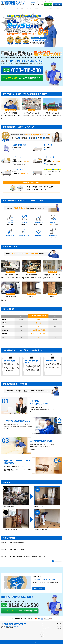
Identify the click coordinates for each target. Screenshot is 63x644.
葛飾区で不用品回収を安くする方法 (17, 543)
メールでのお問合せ (58, 4)
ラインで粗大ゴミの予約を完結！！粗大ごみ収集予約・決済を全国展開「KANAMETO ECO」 (28, 557)
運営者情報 (23, 8)
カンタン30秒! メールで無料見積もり (22, 79)
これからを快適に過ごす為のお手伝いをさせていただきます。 (52, 300)
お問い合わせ (30, 8)
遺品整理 (42, 635)
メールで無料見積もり (20, 611)
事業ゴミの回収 (44, 633)
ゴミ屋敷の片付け (44, 629)
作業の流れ (42, 8)
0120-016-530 (24, 605)
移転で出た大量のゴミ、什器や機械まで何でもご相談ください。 (10, 300)
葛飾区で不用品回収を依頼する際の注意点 (18, 546)
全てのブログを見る (58, 561)
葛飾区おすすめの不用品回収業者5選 (17, 550)
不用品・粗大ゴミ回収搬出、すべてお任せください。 (10, 278)
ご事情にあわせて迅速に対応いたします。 (30, 299)
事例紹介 (36, 8)
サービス (4, 8)
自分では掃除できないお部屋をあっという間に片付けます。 (31, 278)
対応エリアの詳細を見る (39, 588)
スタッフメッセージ (50, 8)
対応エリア (10, 8)
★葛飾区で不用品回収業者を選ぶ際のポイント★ (19, 553)
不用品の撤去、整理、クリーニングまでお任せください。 (52, 278)
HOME (42, 623)
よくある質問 (17, 8)
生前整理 (42, 637)
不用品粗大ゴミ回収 (45, 627)
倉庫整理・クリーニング (45, 631)
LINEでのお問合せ (49, 4)
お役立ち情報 (58, 8)
